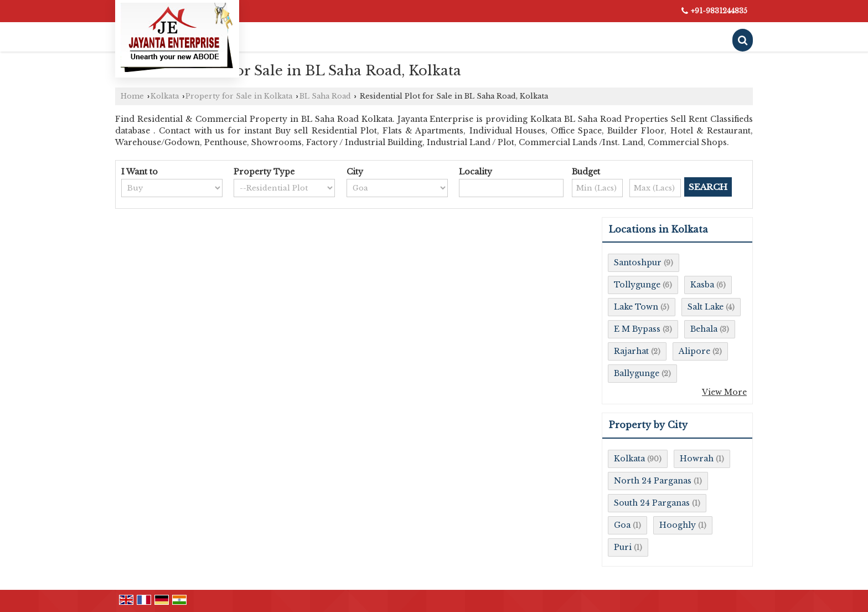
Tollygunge (637, 285)
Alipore (694, 351)
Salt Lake (706, 307)
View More (724, 392)
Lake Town (636, 307)
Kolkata (165, 96)
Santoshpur (638, 263)
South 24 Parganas (652, 503)
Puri (623, 547)
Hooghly (678, 525)
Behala (704, 329)
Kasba (702, 285)
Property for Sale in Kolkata (239, 96)
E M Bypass (637, 329)
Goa (622, 525)
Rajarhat (631, 351)
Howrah (697, 459)
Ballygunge (637, 373)
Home (132, 96)
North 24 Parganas (653, 481)
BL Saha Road (325, 96)
